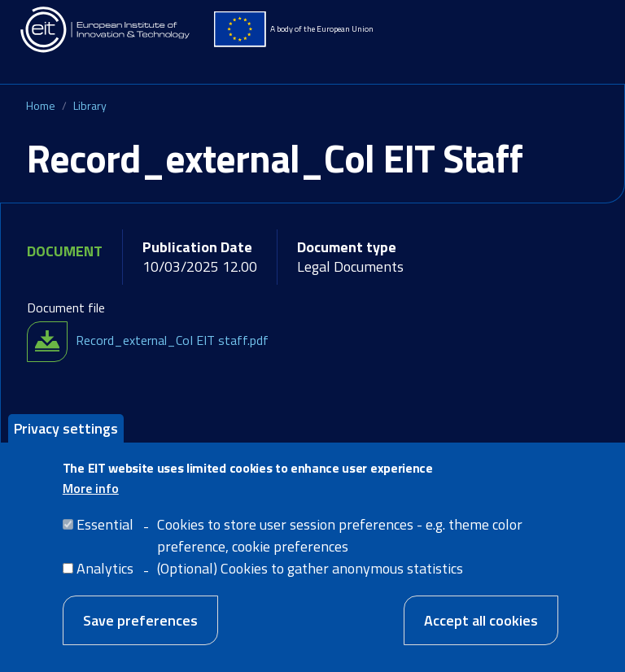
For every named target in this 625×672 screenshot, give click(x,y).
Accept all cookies (481, 634)
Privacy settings (66, 442)
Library (90, 105)
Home (41, 105)
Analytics (105, 582)
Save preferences (140, 634)
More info (91, 502)
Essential (105, 538)
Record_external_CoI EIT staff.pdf (172, 340)
